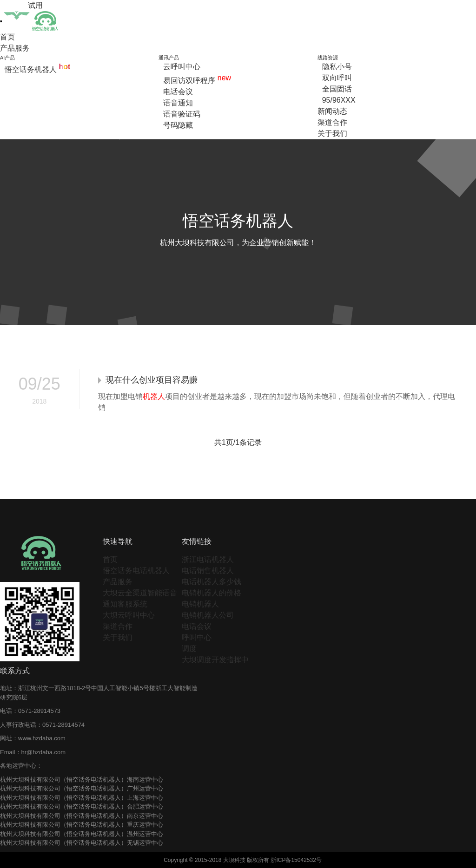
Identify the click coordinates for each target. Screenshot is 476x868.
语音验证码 (182, 114)
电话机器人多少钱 (212, 582)
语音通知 (178, 103)
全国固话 (337, 89)
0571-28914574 (63, 725)
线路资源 (328, 58)
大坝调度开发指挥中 (215, 660)
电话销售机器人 (208, 571)
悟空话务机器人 (37, 69)
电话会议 (178, 92)
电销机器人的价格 (212, 593)
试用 (35, 5)
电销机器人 (200, 604)
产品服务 (15, 48)
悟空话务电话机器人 (136, 571)
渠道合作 (332, 122)
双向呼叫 (337, 78)
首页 (7, 37)
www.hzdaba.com (42, 738)
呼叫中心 (197, 637)
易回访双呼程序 (197, 81)
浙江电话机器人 (208, 559)
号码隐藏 (178, 125)
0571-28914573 (39, 711)
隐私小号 (337, 67)
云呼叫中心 (182, 67)
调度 (189, 649)
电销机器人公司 (208, 615)
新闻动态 (332, 111)
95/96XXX (339, 100)
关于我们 (332, 134)
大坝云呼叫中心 (129, 615)
